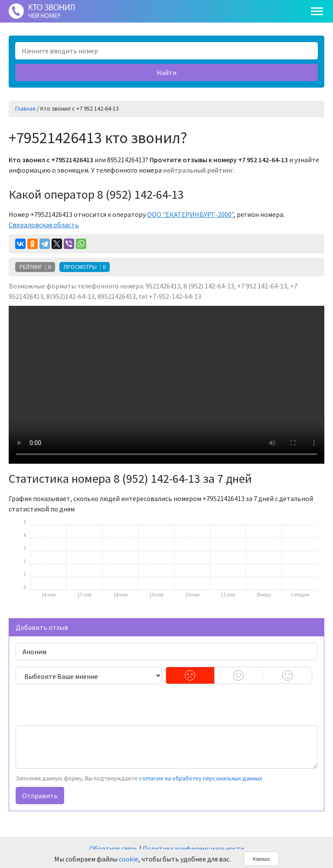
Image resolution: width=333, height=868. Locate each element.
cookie (129, 859)
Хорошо (261, 859)
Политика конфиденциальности (193, 848)
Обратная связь (114, 848)
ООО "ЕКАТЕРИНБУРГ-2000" (190, 214)
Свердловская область (44, 225)
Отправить (40, 796)
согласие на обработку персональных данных (201, 778)
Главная (25, 108)
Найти (166, 72)
